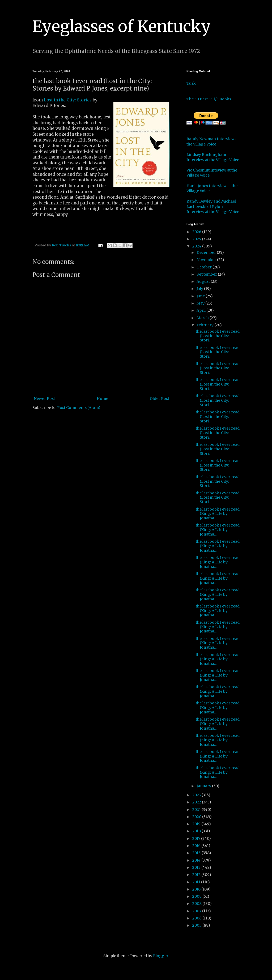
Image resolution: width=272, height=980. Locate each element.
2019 (197, 824)
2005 (197, 925)
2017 (197, 838)
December (207, 253)
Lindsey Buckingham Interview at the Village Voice (213, 157)
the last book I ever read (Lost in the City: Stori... (218, 336)
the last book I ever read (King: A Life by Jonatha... (218, 514)
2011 (197, 882)
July (200, 289)
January (204, 786)
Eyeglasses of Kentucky (122, 26)
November (207, 260)
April (201, 310)
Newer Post (44, 399)
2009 (197, 896)
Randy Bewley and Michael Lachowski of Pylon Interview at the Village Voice (213, 206)
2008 (197, 904)
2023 (197, 795)
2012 (197, 875)
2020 (197, 817)
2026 (197, 232)
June (201, 296)
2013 (197, 867)
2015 (197, 853)
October (205, 267)
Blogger (161, 956)
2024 (197, 246)
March (203, 318)
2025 (197, 239)
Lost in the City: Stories (68, 100)
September (207, 274)
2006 (197, 918)
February (205, 325)
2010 (197, 889)
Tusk (191, 83)
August (204, 281)
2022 (197, 802)
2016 (197, 846)
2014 (197, 860)
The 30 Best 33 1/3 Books (209, 99)
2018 (197, 831)
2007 (197, 911)
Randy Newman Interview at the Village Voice (213, 142)
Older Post (160, 399)
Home (102, 399)
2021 (197, 810)
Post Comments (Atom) (79, 408)
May (201, 303)
